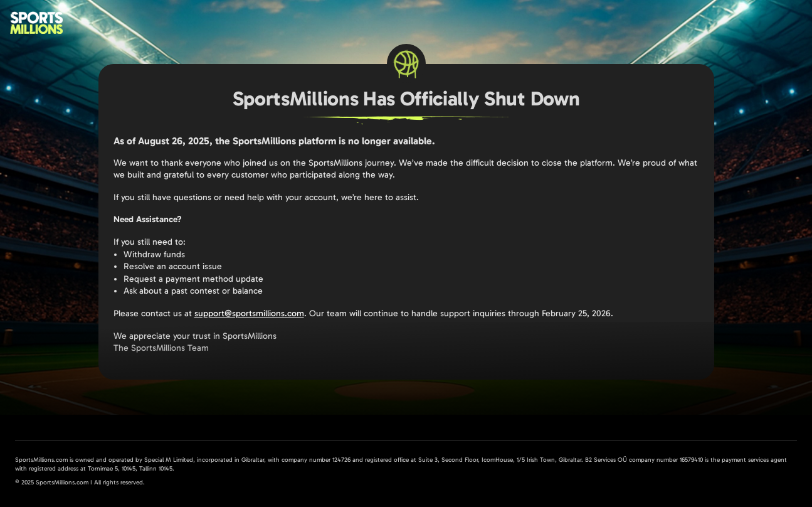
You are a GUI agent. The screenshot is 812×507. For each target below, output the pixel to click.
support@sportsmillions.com (249, 313)
